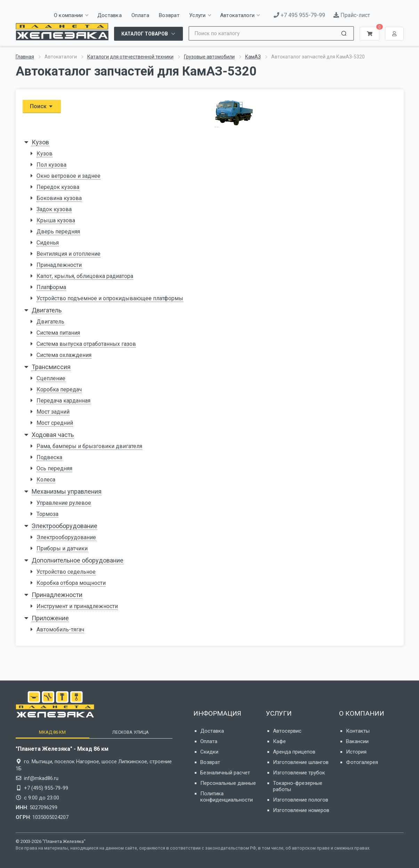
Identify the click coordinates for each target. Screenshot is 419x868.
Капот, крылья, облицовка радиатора (85, 276)
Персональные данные (228, 783)
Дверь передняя (58, 232)
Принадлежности (59, 265)
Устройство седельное (66, 572)
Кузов (40, 142)
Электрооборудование (65, 526)
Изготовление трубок (299, 773)
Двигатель (47, 310)
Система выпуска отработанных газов (86, 344)
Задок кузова (54, 209)
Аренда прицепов (294, 752)
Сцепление (51, 378)
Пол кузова (51, 165)
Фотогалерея (362, 762)
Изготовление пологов (301, 800)
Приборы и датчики (62, 548)
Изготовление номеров (301, 810)
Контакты (358, 731)
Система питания (58, 333)
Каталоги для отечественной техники (130, 57)
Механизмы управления (67, 491)
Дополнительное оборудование (78, 560)
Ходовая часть (53, 435)
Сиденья (48, 243)
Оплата (209, 741)
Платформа (51, 287)
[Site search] (264, 33)
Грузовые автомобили (209, 57)
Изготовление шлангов (301, 762)
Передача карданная (63, 401)
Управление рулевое (64, 503)
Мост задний (53, 412)
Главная (25, 57)
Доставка (212, 731)
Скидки (209, 752)
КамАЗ (253, 57)
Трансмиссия (51, 367)
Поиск (42, 106)
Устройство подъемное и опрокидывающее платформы (110, 298)
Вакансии (357, 741)
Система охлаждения (64, 355)
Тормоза (47, 514)
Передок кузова (58, 187)
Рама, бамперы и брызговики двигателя (89, 446)
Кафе (279, 741)
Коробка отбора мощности (71, 583)
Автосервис (287, 731)
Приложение (50, 618)
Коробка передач (59, 389)
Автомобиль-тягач (60, 630)
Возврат (210, 762)
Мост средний (55, 423)
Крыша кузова (56, 220)
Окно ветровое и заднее (69, 176)
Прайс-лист (352, 15)
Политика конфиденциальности (227, 797)
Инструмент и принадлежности (77, 606)
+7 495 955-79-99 (299, 15)
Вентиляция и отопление (69, 254)
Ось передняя (54, 468)
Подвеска (49, 457)
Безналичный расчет (225, 773)
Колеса (46, 480)
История (356, 752)
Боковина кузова (59, 198)
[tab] (53, 732)
